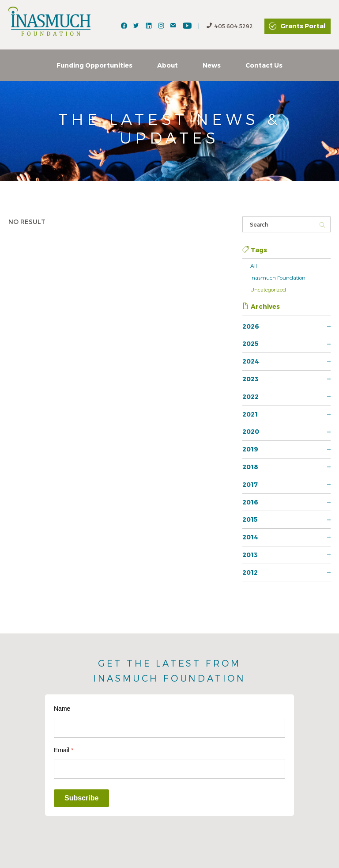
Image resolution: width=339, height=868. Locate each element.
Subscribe (81, 798)
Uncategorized (268, 289)
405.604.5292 (230, 26)
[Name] (169, 728)
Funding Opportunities (94, 65)
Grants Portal (303, 26)
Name (62, 709)
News (212, 65)
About (168, 65)
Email (64, 750)
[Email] (169, 769)
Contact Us (264, 65)
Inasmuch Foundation (278, 277)
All (254, 265)
